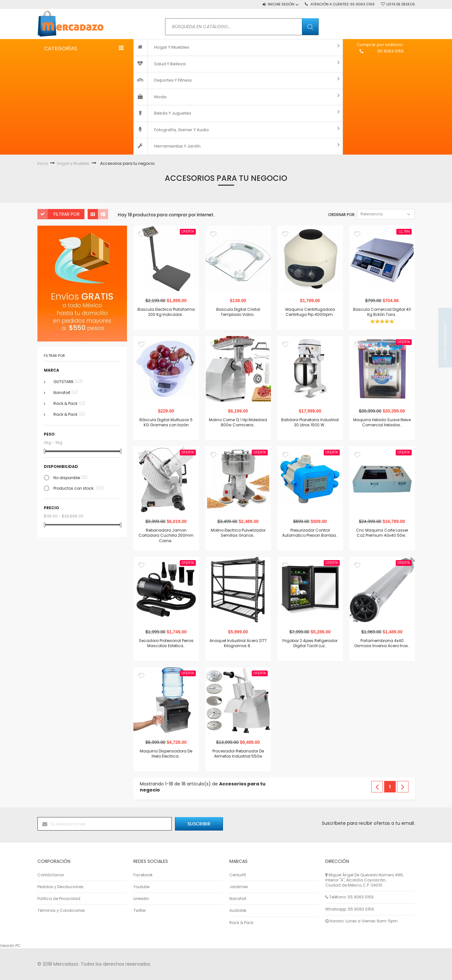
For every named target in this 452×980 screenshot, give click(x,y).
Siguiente (403, 787)
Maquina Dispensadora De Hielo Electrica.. (166, 753)
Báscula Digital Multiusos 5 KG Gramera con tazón (166, 422)
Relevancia (386, 214)
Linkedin (141, 899)
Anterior (377, 787)
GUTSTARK (68, 382)
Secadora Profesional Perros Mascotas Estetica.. (166, 643)
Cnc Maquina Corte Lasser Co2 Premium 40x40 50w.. (382, 533)
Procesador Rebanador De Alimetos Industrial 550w (238, 753)
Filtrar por (67, 214)
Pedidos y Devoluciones (60, 887)
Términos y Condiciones (61, 911)
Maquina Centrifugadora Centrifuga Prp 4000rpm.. (310, 312)
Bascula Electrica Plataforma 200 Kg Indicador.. (166, 312)
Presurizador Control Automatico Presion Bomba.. (310, 533)
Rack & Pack (69, 404)
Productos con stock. (79, 488)
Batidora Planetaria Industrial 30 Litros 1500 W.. (310, 422)
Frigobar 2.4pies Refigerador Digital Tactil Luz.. (310, 643)
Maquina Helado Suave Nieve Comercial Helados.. (382, 422)
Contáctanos (51, 875)
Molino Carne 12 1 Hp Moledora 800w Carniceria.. (238, 422)
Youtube (141, 887)
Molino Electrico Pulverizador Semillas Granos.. (238, 533)
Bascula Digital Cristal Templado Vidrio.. (238, 312)
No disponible (70, 478)
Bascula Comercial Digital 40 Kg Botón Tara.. (382, 312)
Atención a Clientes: (343, 4)
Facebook (143, 875)
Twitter (140, 911)
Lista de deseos (401, 4)
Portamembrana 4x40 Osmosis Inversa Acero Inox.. (382, 643)
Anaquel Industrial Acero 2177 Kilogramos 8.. (238, 643)
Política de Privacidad (59, 899)
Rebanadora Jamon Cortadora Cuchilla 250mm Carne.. (166, 535)
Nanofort (66, 393)
